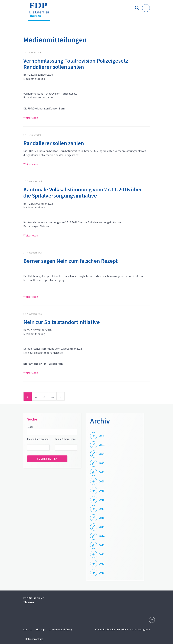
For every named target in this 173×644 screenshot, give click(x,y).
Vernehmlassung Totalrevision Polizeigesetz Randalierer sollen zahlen (76, 64)
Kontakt (27, 629)
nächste (61, 397)
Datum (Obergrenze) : (66, 441)
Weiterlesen (31, 118)
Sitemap (40, 629)
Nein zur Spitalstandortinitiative (62, 322)
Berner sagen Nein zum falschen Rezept (71, 261)
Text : (30, 427)
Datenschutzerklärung (60, 629)
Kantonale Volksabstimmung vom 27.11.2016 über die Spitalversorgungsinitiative (83, 193)
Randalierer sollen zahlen (54, 143)
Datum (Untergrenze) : (38, 441)
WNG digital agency (140, 629)
